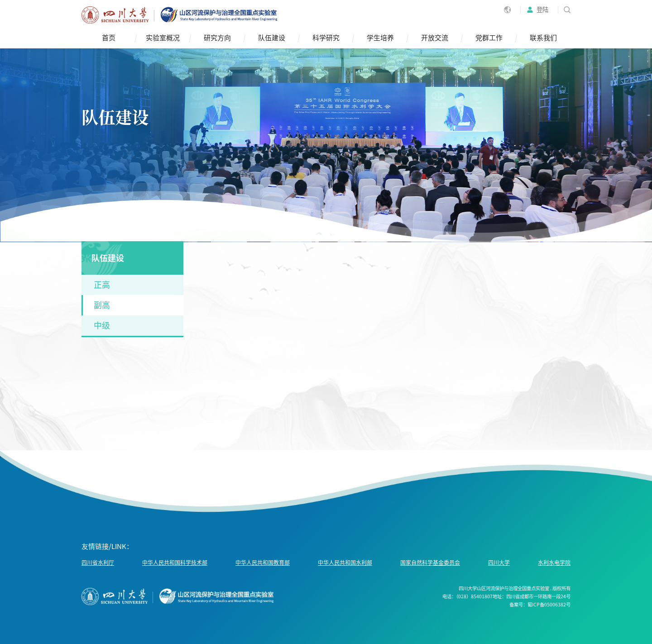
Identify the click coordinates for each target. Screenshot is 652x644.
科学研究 (326, 38)
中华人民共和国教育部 (263, 563)
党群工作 (489, 38)
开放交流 (435, 38)
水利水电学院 (554, 563)
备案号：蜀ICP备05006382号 (540, 605)
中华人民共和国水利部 (345, 563)
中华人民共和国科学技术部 (175, 563)
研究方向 (217, 38)
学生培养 (380, 38)
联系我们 (543, 38)
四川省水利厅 (98, 563)
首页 (109, 38)
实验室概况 (163, 38)
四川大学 (499, 563)
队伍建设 (272, 38)
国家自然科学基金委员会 (430, 563)
